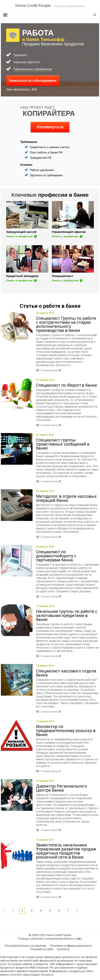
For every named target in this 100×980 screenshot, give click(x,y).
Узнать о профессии (19, 236)
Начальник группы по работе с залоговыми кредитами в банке (67, 615)
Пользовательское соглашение (26, 946)
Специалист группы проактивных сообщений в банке (63, 444)
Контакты (63, 949)
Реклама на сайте (42, 949)
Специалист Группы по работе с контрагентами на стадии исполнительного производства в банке (66, 324)
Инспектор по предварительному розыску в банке (66, 731)
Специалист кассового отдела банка (66, 673)
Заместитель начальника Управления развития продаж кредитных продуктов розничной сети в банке (66, 851)
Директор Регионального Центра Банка (62, 788)
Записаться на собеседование (33, 81)
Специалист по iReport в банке (67, 385)
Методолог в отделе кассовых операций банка (66, 498)
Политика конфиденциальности (71, 946)
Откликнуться (50, 127)
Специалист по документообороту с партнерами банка (56, 556)
